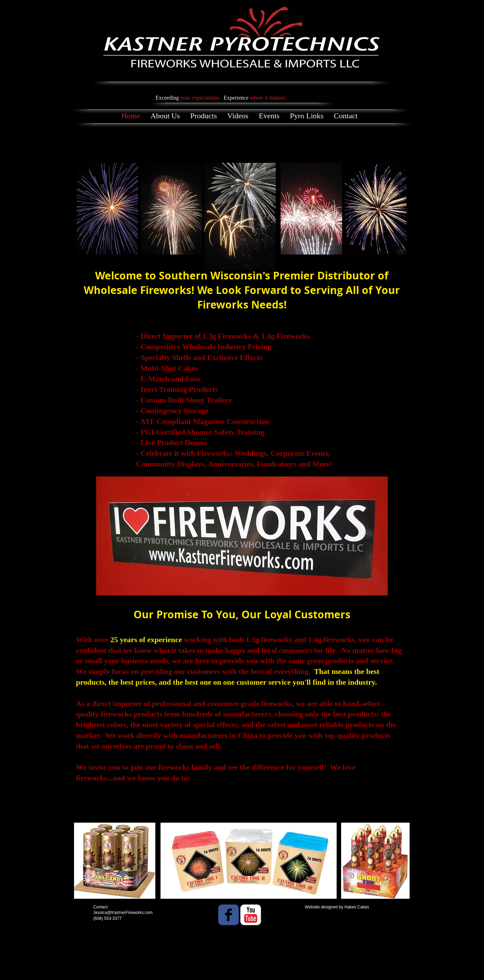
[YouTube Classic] (251, 915)
